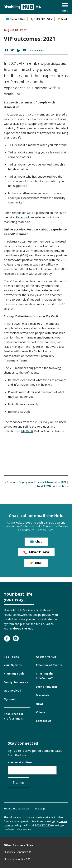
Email (62, 19)
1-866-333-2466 (41, 19)
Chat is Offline (16, 19)
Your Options (13, 665)
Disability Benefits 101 (18, 852)
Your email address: (21, 762)
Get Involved (12, 691)
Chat (36, 541)
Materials (43, 695)
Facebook (23, 217)
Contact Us (44, 721)
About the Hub (46, 657)
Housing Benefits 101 (17, 859)
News (40, 704)
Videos (41, 712)
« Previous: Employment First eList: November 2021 (35, 482)
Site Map (40, 808)
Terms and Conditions (17, 808)
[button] (65, 8)
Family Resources (16, 682)
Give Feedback (36, 50)
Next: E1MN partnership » (53, 486)
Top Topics (12, 657)
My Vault (27, 431)
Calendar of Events (49, 665)
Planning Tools (14, 673)
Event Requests (47, 687)
